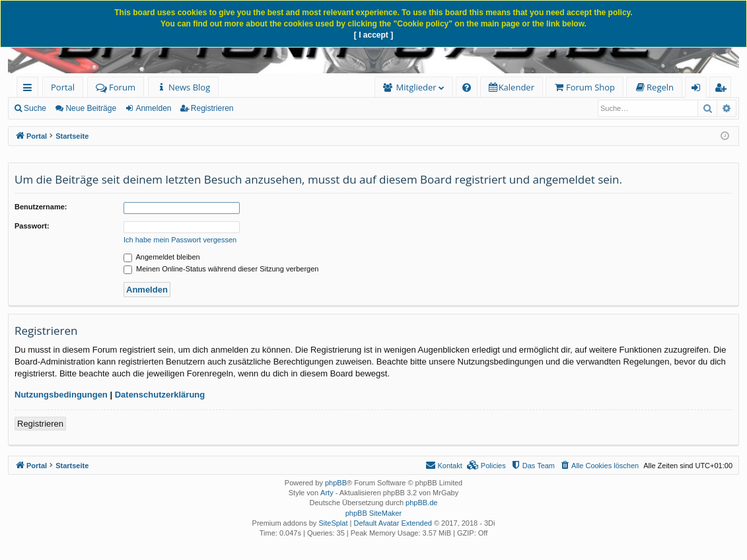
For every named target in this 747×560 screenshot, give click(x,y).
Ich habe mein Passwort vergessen (180, 240)
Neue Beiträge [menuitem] (91, 108)
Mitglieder (416, 87)
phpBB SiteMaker (374, 513)
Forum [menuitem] (116, 87)
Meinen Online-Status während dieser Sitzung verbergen (221, 269)
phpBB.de (421, 503)
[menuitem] (183, 87)
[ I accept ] (373, 35)
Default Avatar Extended (392, 523)
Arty (327, 493)
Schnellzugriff (30, 89)
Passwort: (32, 226)
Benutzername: (41, 207)
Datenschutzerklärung (160, 395)
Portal (63, 87)
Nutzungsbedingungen (61, 395)
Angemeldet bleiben (162, 257)
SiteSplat (333, 523)
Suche (35, 108)
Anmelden (153, 108)
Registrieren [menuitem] (723, 89)
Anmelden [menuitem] (699, 89)
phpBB (336, 483)
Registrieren (212, 108)
